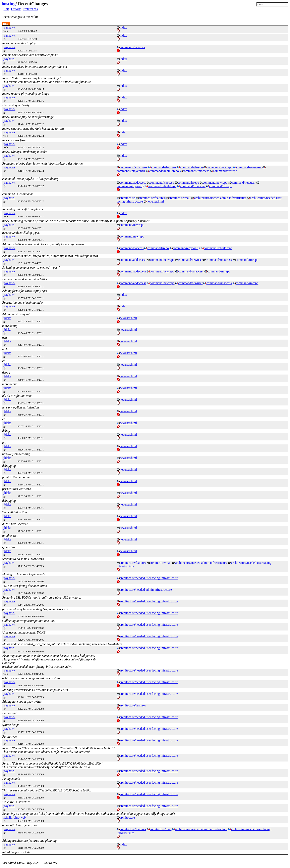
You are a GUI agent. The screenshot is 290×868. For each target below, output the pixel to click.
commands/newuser (132, 47)
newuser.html (155, 201)
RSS (6, 24)
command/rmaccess (193, 186)
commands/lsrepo (191, 167)
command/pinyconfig (130, 186)
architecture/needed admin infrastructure (220, 198)
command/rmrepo (221, 186)
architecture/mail (179, 198)
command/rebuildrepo (162, 186)
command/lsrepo (188, 183)
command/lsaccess (162, 183)
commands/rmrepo (225, 171)
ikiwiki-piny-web (15, 817)
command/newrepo (215, 183)
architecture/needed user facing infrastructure (149, 578)
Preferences (30, 9)
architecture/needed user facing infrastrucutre (149, 794)
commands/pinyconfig (131, 171)
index (123, 27)
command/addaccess (133, 183)
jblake (7, 318)
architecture (127, 198)
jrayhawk (9, 27)
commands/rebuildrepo (164, 171)
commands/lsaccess (164, 167)
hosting (9, 4)
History (16, 9)
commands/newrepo (219, 167)
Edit (6, 9)
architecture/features (152, 198)
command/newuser (243, 183)
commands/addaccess (133, 167)
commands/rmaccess (196, 171)
